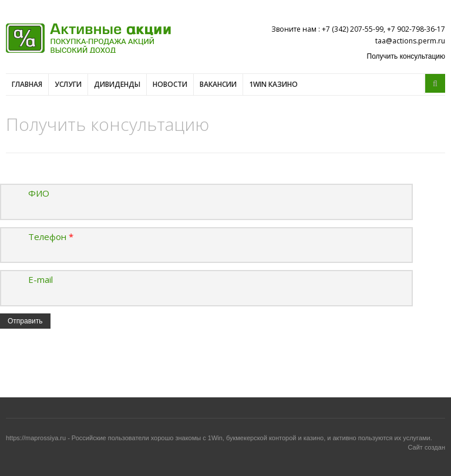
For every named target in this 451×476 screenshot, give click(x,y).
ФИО (39, 193)
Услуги (68, 84)
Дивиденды (117, 84)
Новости (170, 84)
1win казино (273, 84)
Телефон (51, 237)
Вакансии (218, 84)
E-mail (41, 279)
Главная (27, 84)
